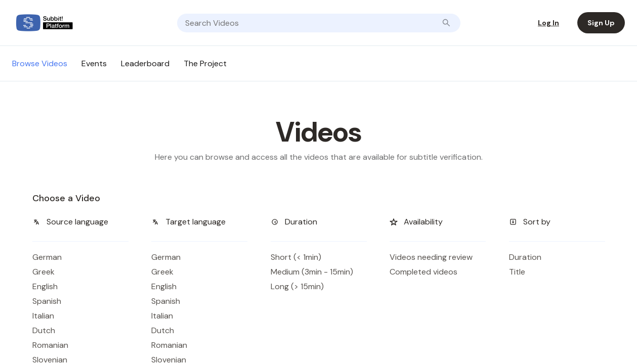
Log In (548, 23)
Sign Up (601, 23)
